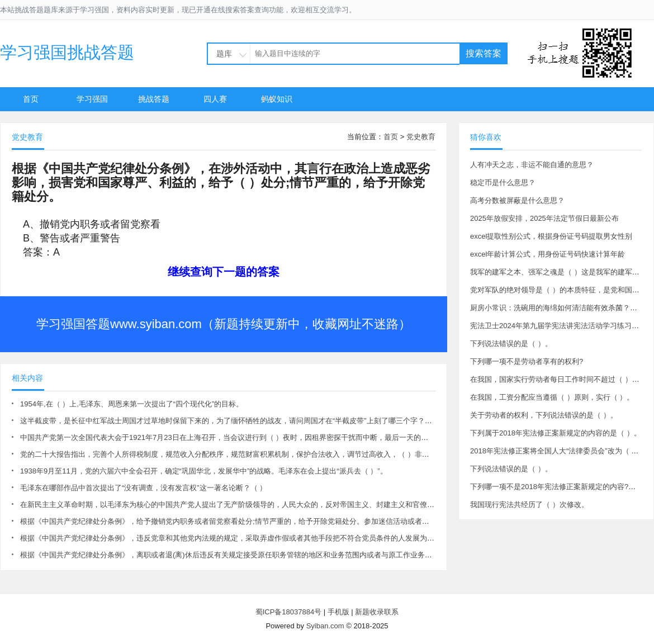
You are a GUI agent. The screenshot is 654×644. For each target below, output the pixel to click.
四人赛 (215, 99)
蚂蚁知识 (277, 99)
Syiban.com (325, 626)
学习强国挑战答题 (67, 52)
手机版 (338, 612)
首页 (31, 99)
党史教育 (421, 137)
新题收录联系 (377, 612)
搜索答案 (484, 53)
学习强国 (92, 99)
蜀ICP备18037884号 (289, 612)
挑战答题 (154, 99)
